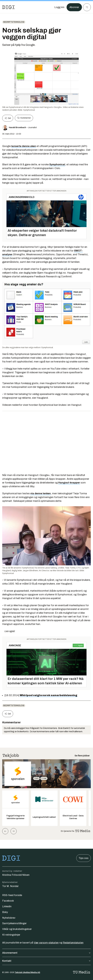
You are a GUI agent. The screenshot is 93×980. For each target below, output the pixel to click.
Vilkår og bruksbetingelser (17, 929)
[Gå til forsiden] (8, 7)
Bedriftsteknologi (14, 22)
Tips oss (84, 858)
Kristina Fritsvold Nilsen (16, 875)
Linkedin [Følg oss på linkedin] (7, 906)
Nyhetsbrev (9, 918)
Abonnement (46, 953)
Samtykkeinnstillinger (14, 923)
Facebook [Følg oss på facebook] (8, 901)
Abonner (74, 7)
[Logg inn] (59, 7)
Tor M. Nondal (10, 886)
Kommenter (24, 118)
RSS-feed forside (12, 895)
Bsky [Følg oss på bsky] (5, 912)
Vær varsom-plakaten (46, 943)
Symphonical (57, 164)
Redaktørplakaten (73, 943)
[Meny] (87, 7)
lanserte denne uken (24, 146)
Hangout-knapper (69, 483)
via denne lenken (41, 493)
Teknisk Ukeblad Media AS (27, 972)
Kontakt (46, 961)
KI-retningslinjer (11, 935)
